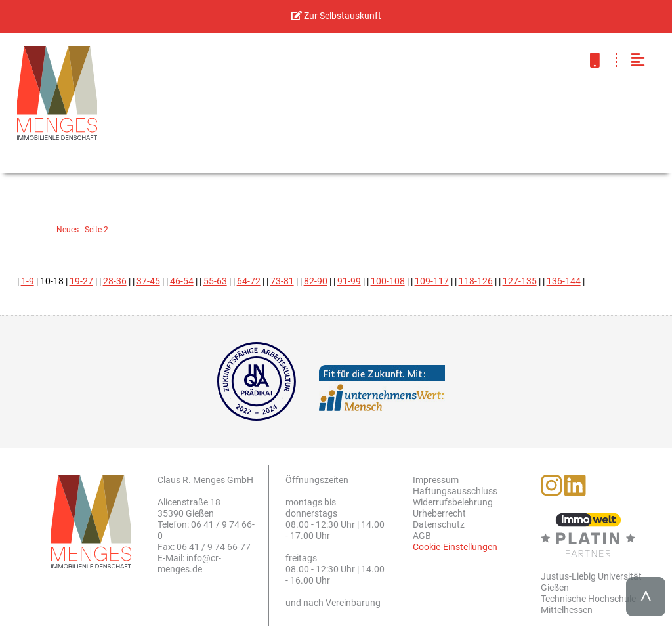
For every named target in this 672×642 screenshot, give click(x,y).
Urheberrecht (439, 514)
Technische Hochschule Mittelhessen (588, 605)
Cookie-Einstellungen (455, 547)
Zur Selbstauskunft (336, 16)
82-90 (316, 281)
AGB (422, 536)
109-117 (432, 281)
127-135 (520, 281)
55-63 (215, 281)
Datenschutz (439, 525)
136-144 (564, 281)
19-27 (81, 281)
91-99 (349, 281)
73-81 (282, 281)
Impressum (436, 480)
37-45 (148, 281)
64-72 (249, 281)
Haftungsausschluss (455, 491)
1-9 (28, 281)
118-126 (476, 281)
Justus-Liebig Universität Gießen (591, 582)
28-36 (115, 281)
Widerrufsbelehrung (453, 503)
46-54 (182, 281)
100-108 (388, 281)
